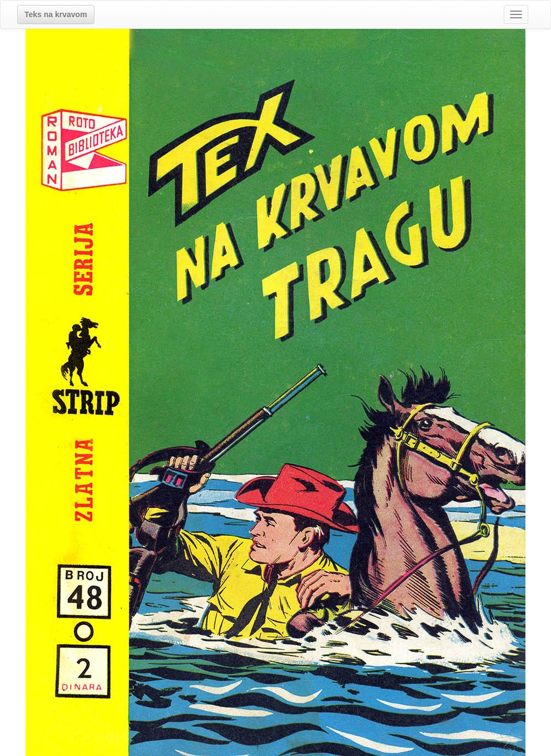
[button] (56, 14)
